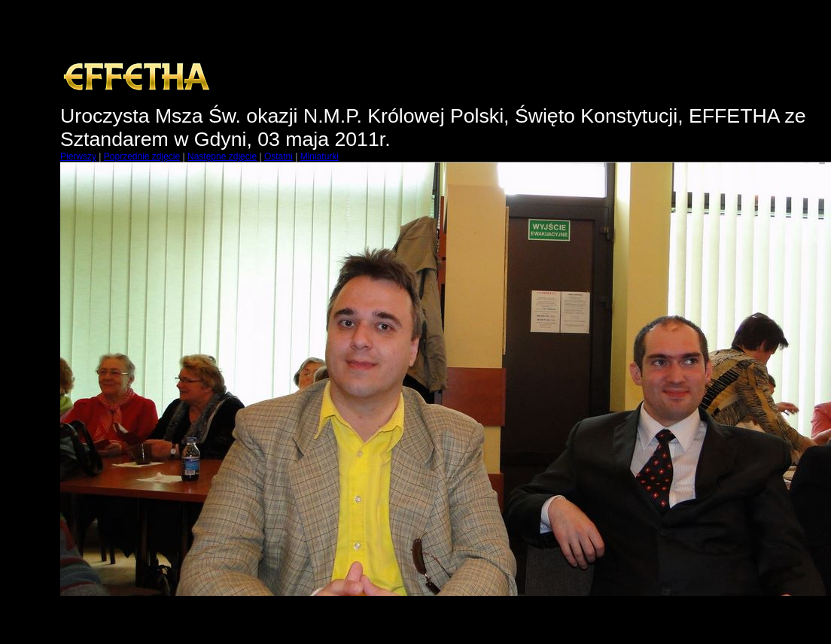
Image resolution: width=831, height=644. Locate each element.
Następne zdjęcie (222, 156)
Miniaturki (320, 156)
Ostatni (279, 156)
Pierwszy (78, 156)
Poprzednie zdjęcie (142, 156)
